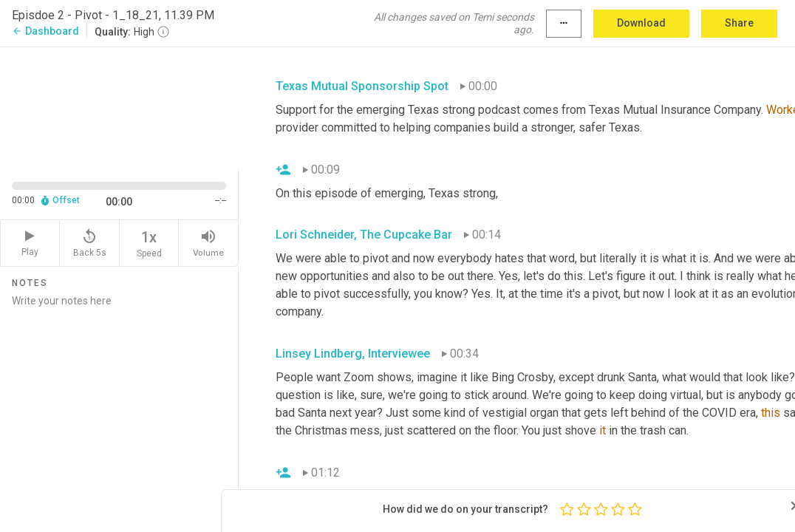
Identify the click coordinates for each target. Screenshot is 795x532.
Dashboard (45, 31)
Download (641, 23)
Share (739, 23)
